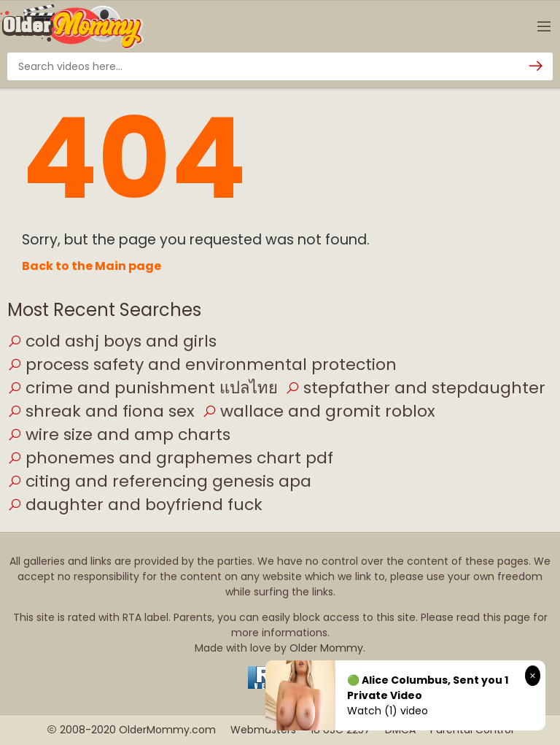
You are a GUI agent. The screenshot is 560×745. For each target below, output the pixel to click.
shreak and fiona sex (101, 411)
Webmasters (263, 730)
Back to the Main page (92, 266)
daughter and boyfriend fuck (135, 505)
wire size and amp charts (119, 435)
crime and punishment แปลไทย (143, 388)
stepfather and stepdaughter (415, 388)
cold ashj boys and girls (112, 341)
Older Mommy (326, 648)
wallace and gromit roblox (319, 411)
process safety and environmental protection (202, 364)
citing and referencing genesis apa (159, 481)
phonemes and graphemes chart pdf (170, 458)
